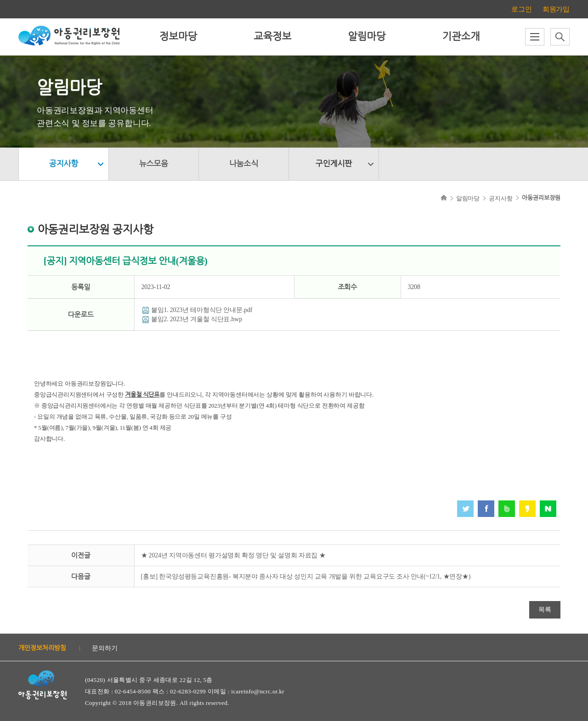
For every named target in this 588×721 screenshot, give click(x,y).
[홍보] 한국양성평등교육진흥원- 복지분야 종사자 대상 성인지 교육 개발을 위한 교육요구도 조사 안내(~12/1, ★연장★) (306, 576)
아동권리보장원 (541, 198)
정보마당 (178, 37)
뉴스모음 (154, 164)
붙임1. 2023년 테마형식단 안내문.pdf (202, 310)
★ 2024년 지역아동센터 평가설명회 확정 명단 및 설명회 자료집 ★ (233, 555)
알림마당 (367, 37)
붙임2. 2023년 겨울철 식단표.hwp (197, 319)
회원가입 (556, 9)
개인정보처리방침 (42, 648)
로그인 (521, 9)
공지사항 (64, 164)
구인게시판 (334, 164)
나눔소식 (244, 164)
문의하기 (105, 648)
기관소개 (461, 37)
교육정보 (272, 37)
